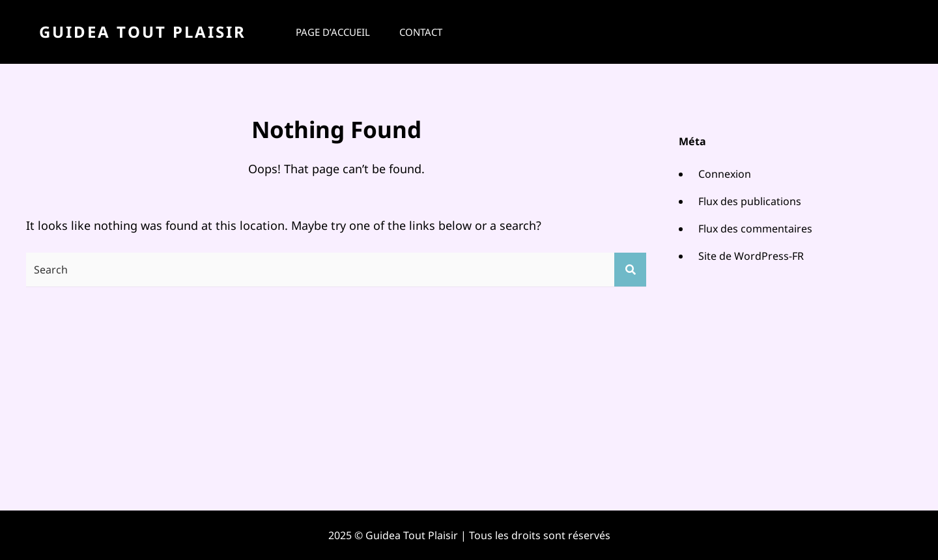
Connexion (725, 174)
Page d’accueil (333, 32)
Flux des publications (750, 201)
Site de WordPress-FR (751, 256)
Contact (421, 32)
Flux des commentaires (755, 229)
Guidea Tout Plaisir (143, 32)
